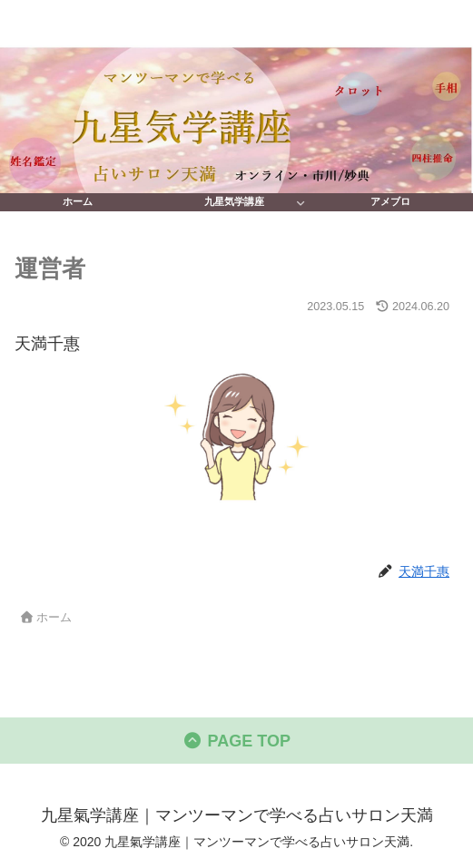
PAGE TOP (236, 741)
